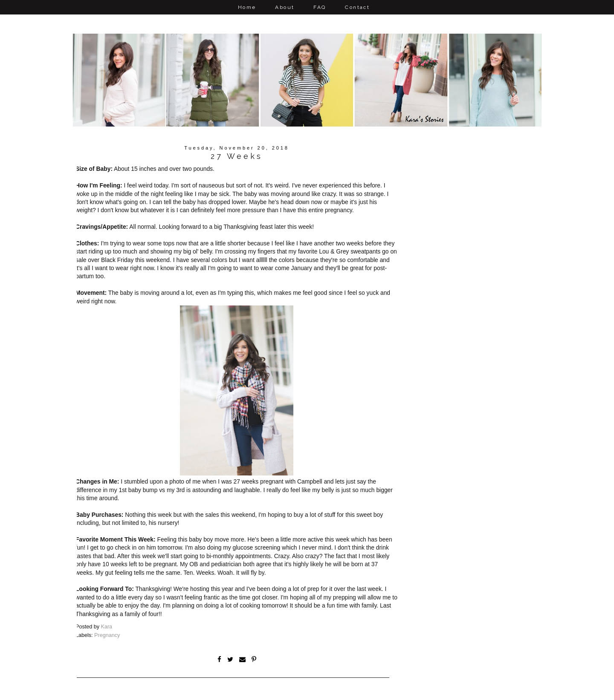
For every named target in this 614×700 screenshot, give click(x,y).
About (285, 7)
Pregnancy (107, 636)
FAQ (320, 7)
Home (247, 7)
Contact (357, 7)
